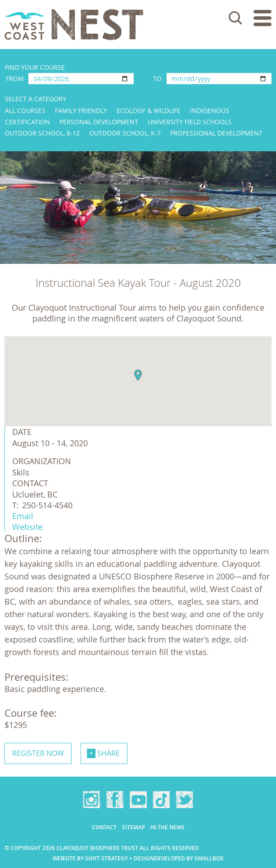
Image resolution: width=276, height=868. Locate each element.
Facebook (115, 800)
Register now (38, 753)
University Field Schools (190, 122)
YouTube (138, 800)
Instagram (91, 800)
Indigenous (210, 111)
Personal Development (99, 122)
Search (235, 18)
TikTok (161, 800)
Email (23, 516)
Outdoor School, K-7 (125, 133)
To (157, 79)
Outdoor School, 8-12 (42, 133)
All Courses (25, 111)
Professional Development (216, 133)
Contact (104, 827)
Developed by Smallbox (189, 858)
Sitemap (133, 827)
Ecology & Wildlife (149, 111)
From (15, 79)
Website (27, 527)
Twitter (185, 800)
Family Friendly (81, 111)
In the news (167, 827)
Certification (27, 122)
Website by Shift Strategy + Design (103, 858)
